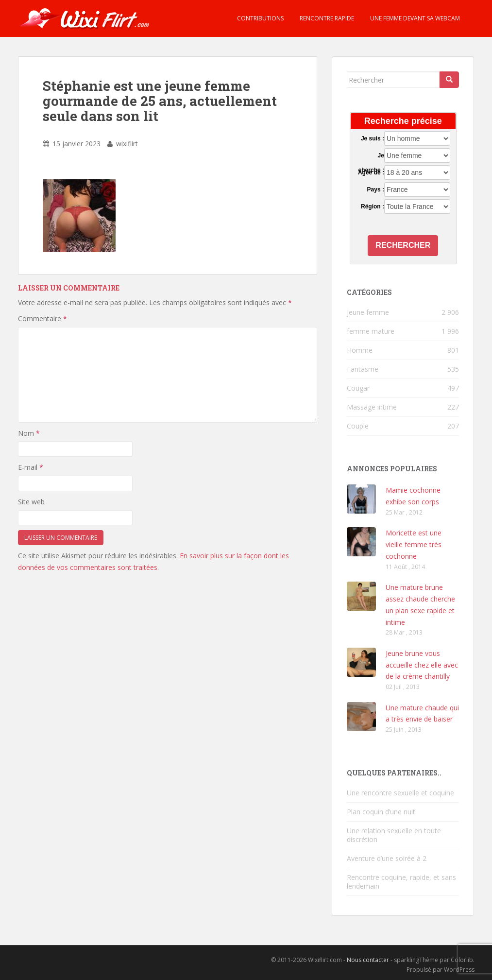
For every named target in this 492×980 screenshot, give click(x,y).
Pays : (376, 189)
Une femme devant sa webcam (414, 18)
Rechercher (403, 245)
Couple (358, 426)
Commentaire (42, 318)
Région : (373, 206)
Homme (360, 350)
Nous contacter (368, 960)
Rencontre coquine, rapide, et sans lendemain (401, 882)
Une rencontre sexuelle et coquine (400, 793)
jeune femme (368, 312)
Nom (29, 433)
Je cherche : (371, 156)
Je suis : (373, 138)
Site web (31, 502)
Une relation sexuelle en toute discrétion (394, 835)
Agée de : (371, 172)
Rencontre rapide (326, 18)
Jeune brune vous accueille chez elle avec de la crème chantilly (422, 665)
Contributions (260, 18)
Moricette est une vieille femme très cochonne (414, 544)
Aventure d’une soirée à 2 (387, 858)
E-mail (31, 467)
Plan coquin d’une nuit (381, 812)
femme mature (371, 331)
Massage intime (372, 407)
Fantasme (363, 369)
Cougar (358, 388)
